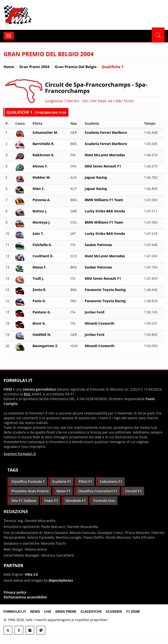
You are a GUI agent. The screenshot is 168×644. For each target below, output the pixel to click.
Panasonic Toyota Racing (105, 290)
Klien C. (39, 189)
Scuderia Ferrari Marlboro (106, 132)
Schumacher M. (45, 132)
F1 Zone (133, 611)
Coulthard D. (43, 256)
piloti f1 (85, 481)
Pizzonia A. (42, 200)
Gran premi (66, 611)
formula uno (104, 501)
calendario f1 (111, 481)
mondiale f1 (76, 501)
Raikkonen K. (43, 155)
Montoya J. (42, 222)
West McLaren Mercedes (105, 155)
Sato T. (38, 233)
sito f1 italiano (24, 501)
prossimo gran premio (30, 491)
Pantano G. (42, 312)
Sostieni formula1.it (20, 454)
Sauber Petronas (98, 245)
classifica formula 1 (28, 481)
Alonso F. (40, 166)
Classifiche (91, 611)
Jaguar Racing (96, 177)
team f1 (51, 501)
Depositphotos (61, 580)
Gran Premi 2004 (34, 67)
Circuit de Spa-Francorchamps (88, 84)
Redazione (16, 511)
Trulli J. (38, 278)
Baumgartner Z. (45, 346)
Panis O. (39, 301)
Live (48, 611)
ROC (27, 394)
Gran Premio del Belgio (76, 67)
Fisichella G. (42, 245)
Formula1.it (32, 15)
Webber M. (42, 177)
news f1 (63, 491)
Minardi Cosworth (100, 323)
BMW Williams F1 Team (104, 200)
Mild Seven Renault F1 (103, 166)
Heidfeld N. (42, 335)
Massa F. (40, 267)
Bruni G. (39, 323)
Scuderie (114, 611)
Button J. (40, 211)
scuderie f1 (62, 481)
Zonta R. (39, 290)
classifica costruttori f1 (98, 491)
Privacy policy (15, 592)
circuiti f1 (133, 491)
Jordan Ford (95, 312)
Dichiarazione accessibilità (25, 597)
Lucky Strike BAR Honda (105, 211)
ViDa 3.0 (31, 574)
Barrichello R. (43, 144)
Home (9, 67)
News (35, 611)
